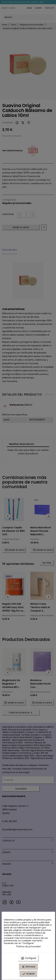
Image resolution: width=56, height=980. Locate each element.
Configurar (28, 958)
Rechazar (28, 967)
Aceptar (28, 974)
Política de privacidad (28, 946)
